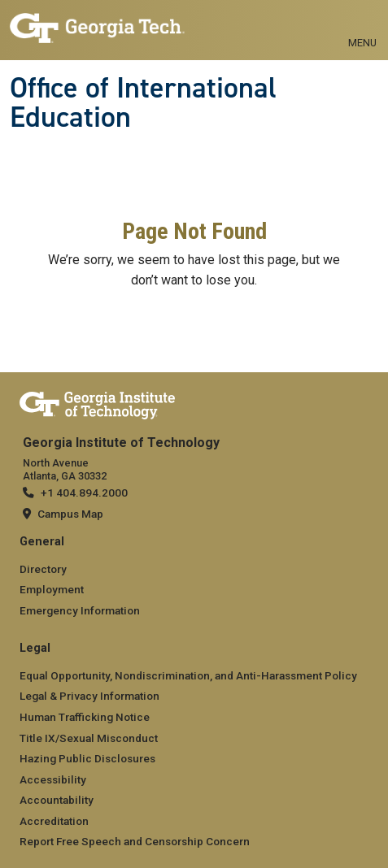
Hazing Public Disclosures (87, 758)
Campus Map (70, 514)
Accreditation (54, 821)
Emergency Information (80, 610)
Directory (43, 569)
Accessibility (53, 779)
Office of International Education (143, 103)
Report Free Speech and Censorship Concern (135, 841)
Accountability (57, 800)
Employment (52, 589)
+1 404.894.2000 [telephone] (84, 493)
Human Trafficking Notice (85, 717)
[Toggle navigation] (362, 24)
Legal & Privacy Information (89, 696)
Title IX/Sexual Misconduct (89, 738)
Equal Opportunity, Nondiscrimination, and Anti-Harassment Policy (188, 675)
